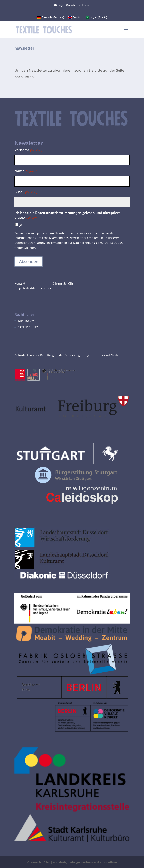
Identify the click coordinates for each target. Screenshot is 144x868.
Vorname (28, 150)
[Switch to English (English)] (75, 17)
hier (32, 248)
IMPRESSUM (26, 321)
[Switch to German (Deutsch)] (50, 17)
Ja (21, 225)
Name (26, 171)
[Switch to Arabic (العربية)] (96, 17)
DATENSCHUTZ (28, 327)
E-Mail (26, 192)
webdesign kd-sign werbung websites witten (85, 862)
